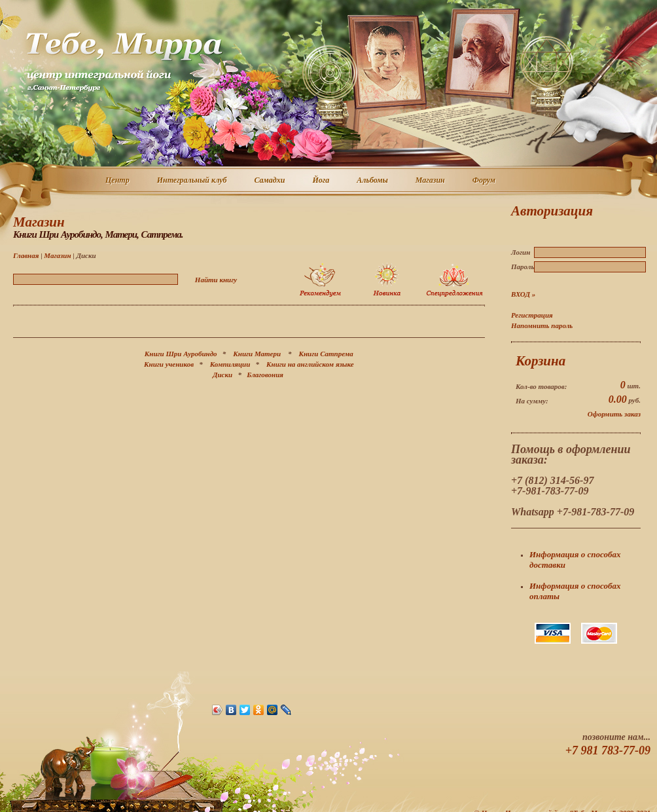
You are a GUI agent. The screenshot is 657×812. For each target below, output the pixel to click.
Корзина (541, 361)
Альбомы (373, 181)
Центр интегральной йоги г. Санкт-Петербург (124, 62)
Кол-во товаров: (541, 386)
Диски (222, 375)
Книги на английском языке (310, 364)
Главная (26, 255)
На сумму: (532, 401)
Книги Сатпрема (326, 354)
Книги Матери (257, 354)
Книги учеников (169, 364)
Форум (485, 181)
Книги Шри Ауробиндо (181, 354)
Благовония (265, 375)
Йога (321, 181)
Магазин (431, 181)
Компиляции (230, 364)
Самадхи (271, 181)
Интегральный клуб (193, 181)
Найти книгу (216, 280)
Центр (118, 181)
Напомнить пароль (542, 325)
